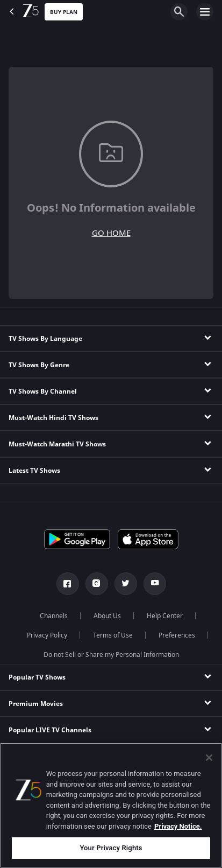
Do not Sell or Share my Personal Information (111, 655)
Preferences (177, 635)
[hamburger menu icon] (205, 12)
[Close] (209, 758)
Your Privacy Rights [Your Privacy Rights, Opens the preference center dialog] (111, 848)
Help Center (165, 616)
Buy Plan (64, 12)
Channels (54, 616)
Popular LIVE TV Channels (50, 730)
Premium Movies (36, 704)
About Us (107, 616)
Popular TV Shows (37, 677)
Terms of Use (113, 635)
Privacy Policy (47, 635)
